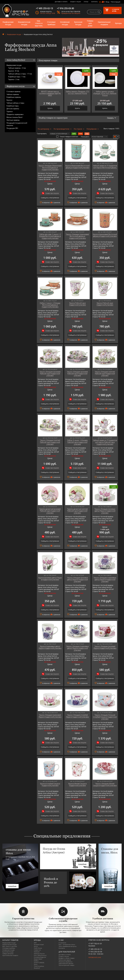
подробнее (12, 886)
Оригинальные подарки (104, 23)
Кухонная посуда (78, 23)
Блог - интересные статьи (67, 945)
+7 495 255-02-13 (95, 949)
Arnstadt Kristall (39, 945)
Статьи (86, 2)
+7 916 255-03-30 (95, 952)
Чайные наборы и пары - (20, 74)
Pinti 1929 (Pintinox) (40, 955)
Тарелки (10, 111)
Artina (36, 946)
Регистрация (116, 2)
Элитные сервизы (13, 120)
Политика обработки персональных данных (66, 963)
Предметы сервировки (15, 114)
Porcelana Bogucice (40, 957)
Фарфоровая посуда (8, 23)
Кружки (9, 100)
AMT (35, 943)
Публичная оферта (65, 960)
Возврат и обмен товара (67, 958)
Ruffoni (36, 961)
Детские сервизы (13, 109)
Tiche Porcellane (39, 966)
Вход (107, 2)
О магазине (62, 943)
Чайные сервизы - (17, 68)
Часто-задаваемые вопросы (68, 946)
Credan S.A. (37, 950)
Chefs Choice (38, 948)
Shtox (36, 964)
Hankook (37, 952)
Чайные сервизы (13, 94)
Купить (50, 108)
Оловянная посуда (65, 23)
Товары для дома (90, 23)
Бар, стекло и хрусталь (39, 23)
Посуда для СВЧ (12, 128)
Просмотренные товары (66, 965)
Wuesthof (37, 968)
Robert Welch (38, 959)
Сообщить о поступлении (50, 198)
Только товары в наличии (67, 137)
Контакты (94, 2)
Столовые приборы (51, 23)
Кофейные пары (13, 106)
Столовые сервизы (13, 91)
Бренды (118, 23)
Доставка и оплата (61, 2)
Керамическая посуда (24, 23)
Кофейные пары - (17, 77)
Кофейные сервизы (14, 97)
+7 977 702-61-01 (95, 944)
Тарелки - (14, 79)
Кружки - (14, 71)
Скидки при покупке (52, 193)
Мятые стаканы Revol (14, 117)
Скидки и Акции (76, 2)
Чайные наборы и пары (15, 103)
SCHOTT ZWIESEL (39, 963)
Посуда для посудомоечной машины (17, 124)
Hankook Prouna (39, 954)
